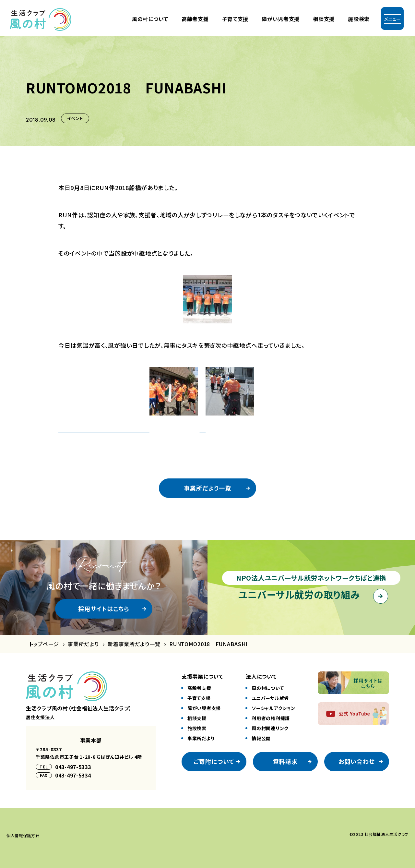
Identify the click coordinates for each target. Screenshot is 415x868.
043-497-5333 (73, 767)
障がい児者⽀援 (281, 19)
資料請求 (285, 761)
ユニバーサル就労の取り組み (299, 594)
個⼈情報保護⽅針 (23, 835)
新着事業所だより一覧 (134, 644)
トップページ (44, 644)
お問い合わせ (357, 761)
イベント (75, 118)
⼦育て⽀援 (235, 19)
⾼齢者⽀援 (195, 19)
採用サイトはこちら (104, 609)
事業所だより (83, 644)
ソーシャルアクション (273, 708)
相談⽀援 (197, 718)
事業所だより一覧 (207, 488)
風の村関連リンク (270, 728)
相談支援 (324, 19)
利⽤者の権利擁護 (271, 718)
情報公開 (261, 738)
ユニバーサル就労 (270, 698)
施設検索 (359, 19)
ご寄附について (214, 761)
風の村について (150, 19)
